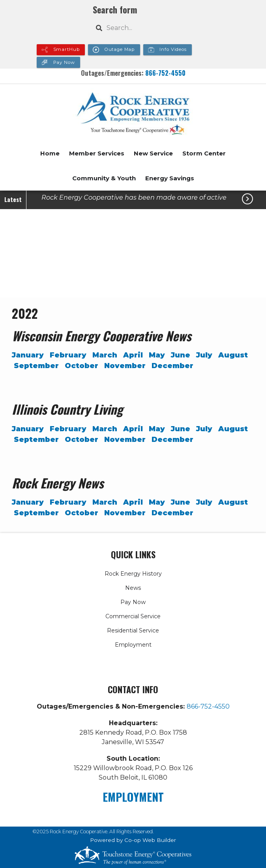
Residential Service (133, 630)
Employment (133, 645)
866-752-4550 (165, 73)
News (133, 588)
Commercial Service (133, 616)
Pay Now (133, 602)
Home (50, 153)
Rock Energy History (133, 574)
